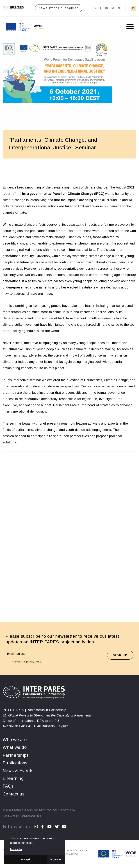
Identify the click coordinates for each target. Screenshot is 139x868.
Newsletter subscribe (59, 8)
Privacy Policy (67, 810)
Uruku (39, 816)
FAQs (8, 786)
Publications (15, 763)
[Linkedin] (119, 8)
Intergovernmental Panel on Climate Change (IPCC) (63, 194)
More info (16, 849)
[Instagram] (95, 8)
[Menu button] (130, 27)
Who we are (15, 740)
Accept (26, 859)
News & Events (18, 771)
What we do (15, 747)
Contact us (14, 794)
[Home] (13, 8)
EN (134, 8)
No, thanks (56, 859)
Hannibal (25, 816)
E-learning (13, 778)
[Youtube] (106, 8)
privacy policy (34, 662)
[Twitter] (113, 8)
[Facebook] (101, 8)
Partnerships (16, 755)
